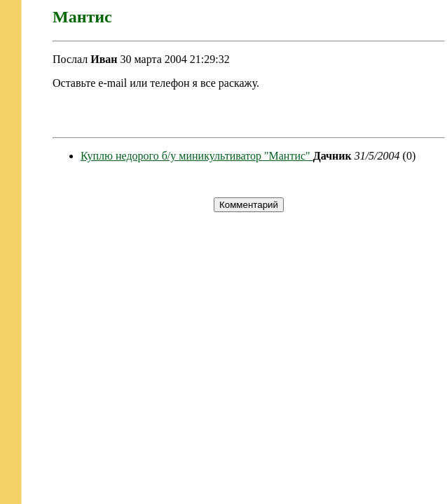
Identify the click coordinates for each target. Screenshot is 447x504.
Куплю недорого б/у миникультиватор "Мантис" (197, 156)
